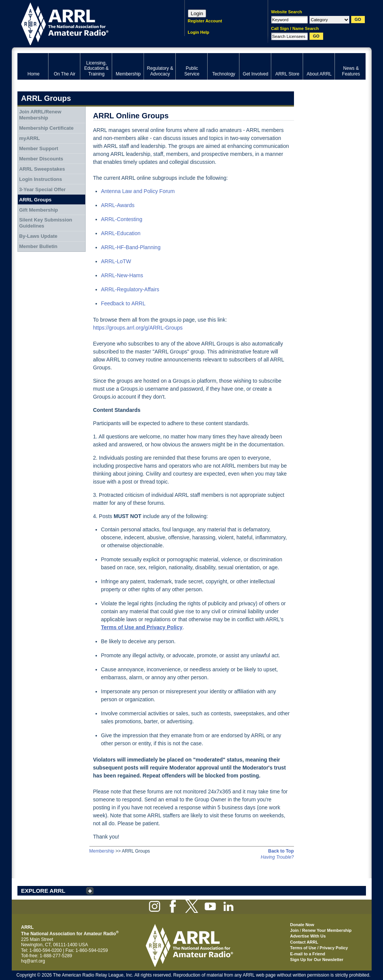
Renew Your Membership (327, 930)
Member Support (38, 148)
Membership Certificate (46, 128)
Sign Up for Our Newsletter (317, 960)
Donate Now (302, 925)
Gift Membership (38, 210)
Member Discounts (41, 159)
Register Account (205, 21)
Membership (102, 851)
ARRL (91, 23)
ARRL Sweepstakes (42, 169)
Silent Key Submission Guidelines (45, 223)
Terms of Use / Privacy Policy (319, 948)
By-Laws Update (38, 236)
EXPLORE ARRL (43, 891)
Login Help (199, 32)
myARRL (29, 138)
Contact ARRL (304, 942)
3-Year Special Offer (42, 189)
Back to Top (281, 851)
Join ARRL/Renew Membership (40, 115)
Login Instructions (40, 179)
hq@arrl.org (33, 961)
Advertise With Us (308, 936)
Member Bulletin (38, 246)
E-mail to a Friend (308, 954)
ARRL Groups (35, 200)
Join (295, 930)
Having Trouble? (277, 857)
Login (197, 13)
